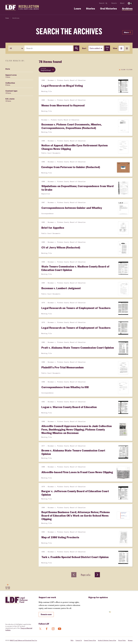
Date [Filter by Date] (8, 69)
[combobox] (49, 48)
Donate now (46, 614)
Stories (91, 8)
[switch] (130, 3)
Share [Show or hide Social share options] (127, 32)
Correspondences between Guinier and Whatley (72, 208)
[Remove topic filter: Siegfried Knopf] (47, 70)
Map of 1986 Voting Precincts (60, 537)
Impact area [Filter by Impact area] (11, 76)
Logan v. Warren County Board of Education (69, 407)
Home (7, 18)
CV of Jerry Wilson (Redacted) (61, 247)
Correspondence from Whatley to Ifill (65, 387)
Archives (127, 8)
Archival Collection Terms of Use (107, 640)
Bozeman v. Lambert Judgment (61, 288)
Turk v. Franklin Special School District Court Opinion (75, 557)
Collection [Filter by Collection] (10, 84)
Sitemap (130, 640)
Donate (114, 3)
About (122, 3)
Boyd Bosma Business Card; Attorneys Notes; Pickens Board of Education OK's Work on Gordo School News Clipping (76, 516)
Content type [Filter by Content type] (11, 92)
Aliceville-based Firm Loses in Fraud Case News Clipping (77, 472)
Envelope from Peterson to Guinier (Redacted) (71, 167)
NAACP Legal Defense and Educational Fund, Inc (23, 640)
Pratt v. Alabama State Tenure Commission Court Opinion (78, 348)
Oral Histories (108, 8)
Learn (77, 8)
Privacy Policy (122, 640)
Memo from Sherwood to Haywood (63, 105)
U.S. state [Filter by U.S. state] (10, 100)
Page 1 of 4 (86, 575)
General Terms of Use (90, 640)
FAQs (72, 640)
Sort (84, 48)
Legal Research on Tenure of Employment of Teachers (76, 308)
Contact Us (79, 640)
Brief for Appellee (53, 228)
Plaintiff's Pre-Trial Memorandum (63, 367)
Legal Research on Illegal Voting (62, 86)
